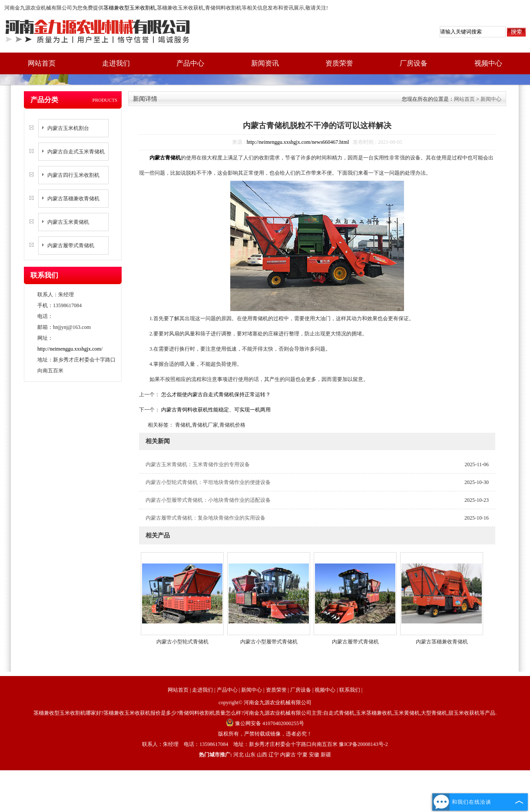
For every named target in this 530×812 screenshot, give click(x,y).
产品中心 (190, 63)
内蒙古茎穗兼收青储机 (73, 199)
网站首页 (42, 63)
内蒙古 (288, 755)
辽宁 (274, 755)
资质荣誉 (339, 63)
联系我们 (350, 690)
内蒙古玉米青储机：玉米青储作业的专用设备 (198, 464)
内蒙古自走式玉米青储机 (76, 152)
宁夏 (302, 755)
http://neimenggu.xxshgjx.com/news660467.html (298, 142)
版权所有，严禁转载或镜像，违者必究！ (265, 734)
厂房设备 (414, 63)
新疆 (326, 755)
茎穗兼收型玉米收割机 (129, 8)
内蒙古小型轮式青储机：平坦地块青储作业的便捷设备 (208, 482)
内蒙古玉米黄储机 (68, 222)
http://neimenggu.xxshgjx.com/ (70, 349)
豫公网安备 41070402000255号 (265, 723)
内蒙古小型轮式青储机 (182, 642)
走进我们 (116, 63)
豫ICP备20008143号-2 (363, 744)
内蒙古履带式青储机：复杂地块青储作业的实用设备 (205, 518)
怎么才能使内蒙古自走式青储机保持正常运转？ (215, 394)
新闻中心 (491, 99)
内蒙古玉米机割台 (68, 128)
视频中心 (488, 63)
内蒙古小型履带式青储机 (269, 642)
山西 (262, 755)
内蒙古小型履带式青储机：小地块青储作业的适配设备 (208, 500)
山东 (250, 755)
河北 (238, 755)
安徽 (314, 755)
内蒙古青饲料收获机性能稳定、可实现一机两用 (215, 410)
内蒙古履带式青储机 (71, 245)
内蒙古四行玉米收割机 (73, 175)
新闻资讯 (265, 63)
